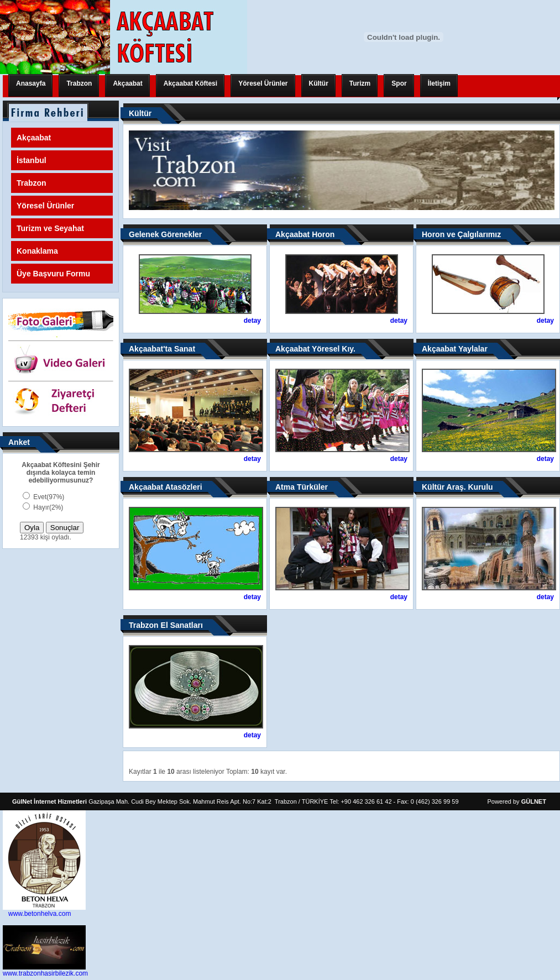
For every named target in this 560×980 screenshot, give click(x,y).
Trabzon (79, 83)
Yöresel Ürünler (263, 83)
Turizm (360, 83)
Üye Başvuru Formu (53, 274)
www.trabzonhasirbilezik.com (45, 973)
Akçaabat (127, 83)
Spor (399, 83)
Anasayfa (31, 83)
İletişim (439, 83)
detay (252, 321)
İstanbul (32, 160)
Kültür (319, 83)
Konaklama (37, 251)
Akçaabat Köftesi (190, 83)
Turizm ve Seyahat (50, 228)
